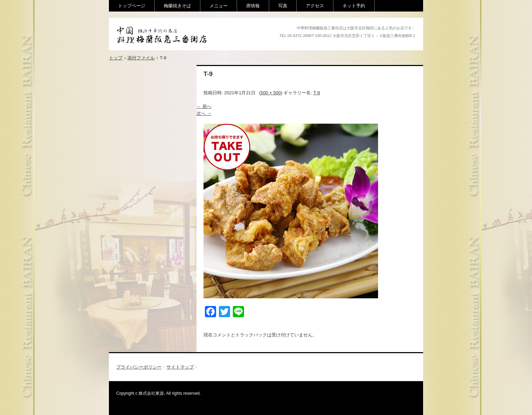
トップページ (132, 6)
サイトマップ (180, 367)
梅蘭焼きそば (177, 6)
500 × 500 (271, 93)
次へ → (204, 113)
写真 (283, 6)
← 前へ (204, 106)
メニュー (219, 6)
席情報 (253, 6)
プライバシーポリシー (139, 367)
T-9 (317, 93)
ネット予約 (354, 6)
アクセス (315, 6)
